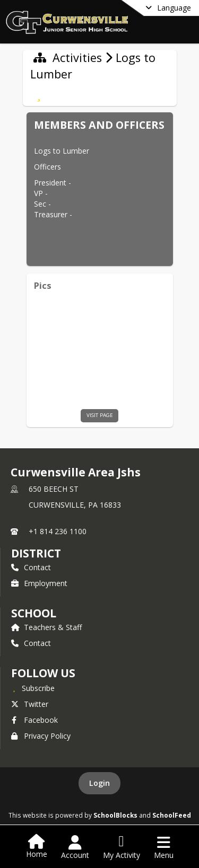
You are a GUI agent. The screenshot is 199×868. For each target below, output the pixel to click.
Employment (39, 583)
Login (99, 783)
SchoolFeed (172, 815)
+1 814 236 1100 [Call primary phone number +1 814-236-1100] (58, 531)
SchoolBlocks (115, 815)
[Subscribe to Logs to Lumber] (39, 94)
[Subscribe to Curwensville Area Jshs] (33, 688)
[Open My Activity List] (122, 847)
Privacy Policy (41, 736)
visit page (100, 415)
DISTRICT (36, 553)
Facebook (34, 720)
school (34, 613)
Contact (31, 567)
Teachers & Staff (46, 627)
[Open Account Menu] (75, 847)
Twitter (30, 704)
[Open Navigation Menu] (164, 847)
